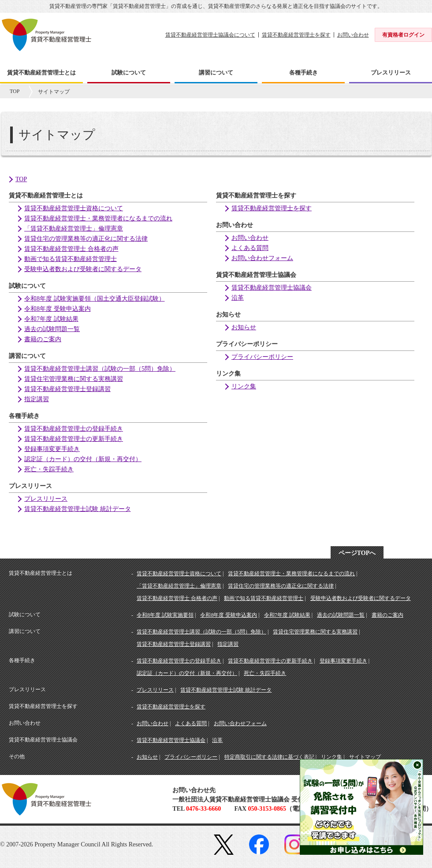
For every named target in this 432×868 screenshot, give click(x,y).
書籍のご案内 (43, 339)
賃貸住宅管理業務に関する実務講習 (74, 379)
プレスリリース (46, 499)
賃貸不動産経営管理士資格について (74, 208)
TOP (15, 91)
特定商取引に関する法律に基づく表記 (269, 757)
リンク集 (244, 386)
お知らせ (244, 327)
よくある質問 (250, 248)
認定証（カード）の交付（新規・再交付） (83, 459)
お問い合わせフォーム (262, 258)
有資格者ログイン (403, 35)
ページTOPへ (357, 553)
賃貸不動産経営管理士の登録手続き (74, 429)
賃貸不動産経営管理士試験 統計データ (78, 509)
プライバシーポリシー (262, 357)
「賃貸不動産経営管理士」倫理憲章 (74, 229)
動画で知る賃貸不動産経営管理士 (71, 259)
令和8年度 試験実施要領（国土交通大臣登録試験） (95, 299)
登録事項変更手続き (52, 449)
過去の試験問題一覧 (52, 329)
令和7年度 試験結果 (51, 319)
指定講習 (37, 399)
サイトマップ (365, 757)
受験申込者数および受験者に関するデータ (83, 269)
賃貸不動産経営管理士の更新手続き (74, 439)
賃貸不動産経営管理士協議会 (272, 288)
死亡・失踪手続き (49, 469)
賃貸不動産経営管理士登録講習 (67, 389)
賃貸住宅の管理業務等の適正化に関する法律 (86, 239)
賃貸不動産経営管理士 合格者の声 (71, 249)
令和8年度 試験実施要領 (165, 615)
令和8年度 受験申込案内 (58, 309)
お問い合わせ (353, 35)
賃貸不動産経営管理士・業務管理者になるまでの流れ (98, 218)
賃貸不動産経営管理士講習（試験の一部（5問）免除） (100, 369)
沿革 (238, 298)
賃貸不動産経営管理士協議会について (210, 35)
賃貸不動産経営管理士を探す (296, 35)
